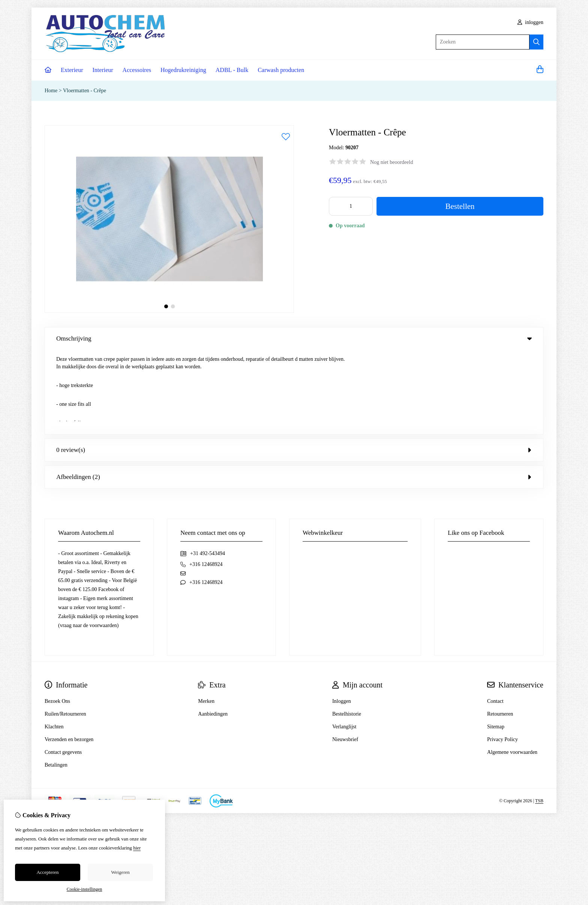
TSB (539, 717)
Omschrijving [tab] (294, 338)
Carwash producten (281, 70)
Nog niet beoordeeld (391, 162)
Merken (206, 617)
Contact (495, 617)
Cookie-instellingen (85, 889)
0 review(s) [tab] (294, 365)
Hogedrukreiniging (183, 70)
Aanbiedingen (213, 630)
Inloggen (342, 617)
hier (137, 848)
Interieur (103, 70)
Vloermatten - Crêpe (85, 91)
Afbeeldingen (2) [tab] (294, 392)
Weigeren (120, 872)
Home (51, 91)
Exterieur (72, 70)
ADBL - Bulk (232, 70)
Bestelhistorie (347, 630)
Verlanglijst (344, 642)
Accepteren (47, 872)
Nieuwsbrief (345, 655)
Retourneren (500, 630)
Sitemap (496, 642)
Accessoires (137, 70)
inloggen (531, 22)
